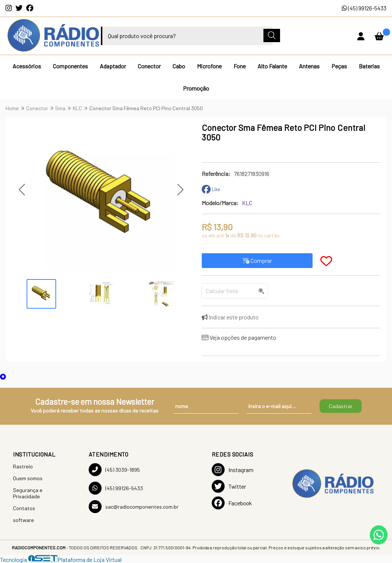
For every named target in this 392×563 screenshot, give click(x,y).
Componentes (70, 66)
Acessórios (27, 66)
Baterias (369, 66)
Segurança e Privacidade (28, 493)
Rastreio (23, 466)
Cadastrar (341, 406)
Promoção (196, 88)
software (23, 520)
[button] (22, 189)
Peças (339, 66)
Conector (149, 66)
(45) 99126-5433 (364, 8)
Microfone (209, 66)
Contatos (24, 508)
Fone (240, 66)
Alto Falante (272, 66)
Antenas (309, 66)
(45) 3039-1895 (114, 470)
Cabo (179, 66)
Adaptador (113, 66)
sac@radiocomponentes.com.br (134, 507)
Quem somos (28, 478)
